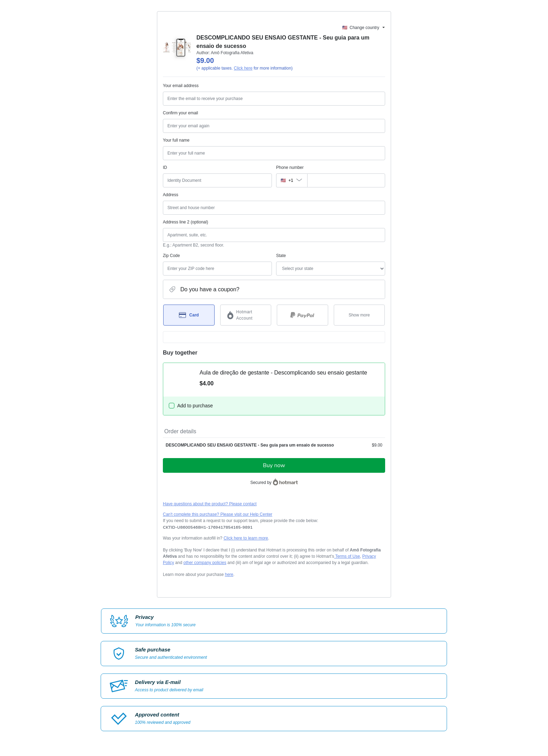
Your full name (176, 140)
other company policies (205, 563)
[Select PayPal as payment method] (302, 315)
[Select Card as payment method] (189, 315)
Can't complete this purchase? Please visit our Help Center (218, 514)
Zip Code (171, 256)
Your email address (181, 86)
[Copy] (208, 527)
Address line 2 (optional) (185, 222)
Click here (243, 68)
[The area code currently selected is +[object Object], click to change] (292, 180)
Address (171, 195)
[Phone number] (346, 180)
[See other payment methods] (359, 315)
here (229, 575)
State (281, 256)
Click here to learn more (246, 538)
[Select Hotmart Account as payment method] (246, 315)
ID (165, 167)
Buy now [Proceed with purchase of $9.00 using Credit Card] (274, 465)
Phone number (290, 167)
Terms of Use (347, 556)
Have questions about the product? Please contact (210, 504)
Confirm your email (181, 113)
